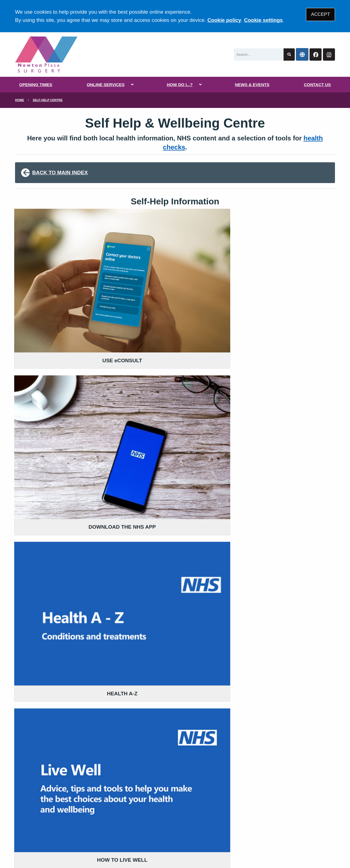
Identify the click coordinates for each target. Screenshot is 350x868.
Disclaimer (95, 826)
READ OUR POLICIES (153, 759)
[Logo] (46, 55)
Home (20, 100)
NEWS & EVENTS (252, 85)
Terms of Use (64, 826)
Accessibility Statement (139, 826)
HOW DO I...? (180, 85)
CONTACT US (317, 85)
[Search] (259, 55)
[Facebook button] (316, 55)
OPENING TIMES (36, 85)
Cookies (244, 826)
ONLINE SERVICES (106, 85)
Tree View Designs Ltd (75, 846)
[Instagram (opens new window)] (33, 846)
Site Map (268, 826)
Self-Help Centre (48, 100)
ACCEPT (321, 14)
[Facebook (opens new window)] (20, 846)
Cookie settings (263, 20)
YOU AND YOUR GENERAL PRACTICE (172, 783)
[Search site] (289, 55)
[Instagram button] (329, 55)
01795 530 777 (59, 782)
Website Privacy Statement (200, 826)
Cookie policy (224, 20)
